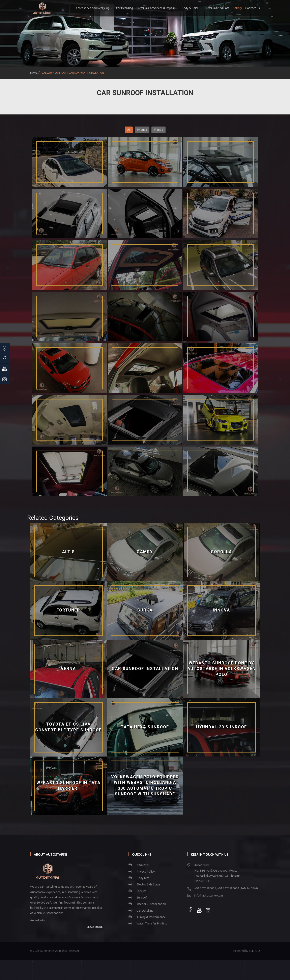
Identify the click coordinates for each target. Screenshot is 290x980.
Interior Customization (151, 904)
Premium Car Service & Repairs (157, 8)
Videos (158, 130)
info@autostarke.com (209, 895)
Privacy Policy (146, 871)
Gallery (237, 8)
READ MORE (95, 927)
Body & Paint (191, 8)
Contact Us (253, 8)
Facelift (141, 891)
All (129, 130)
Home (34, 73)
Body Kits (143, 878)
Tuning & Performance (151, 917)
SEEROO (254, 951)
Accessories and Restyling (94, 8)
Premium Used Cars (217, 8)
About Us (143, 865)
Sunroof (142, 897)
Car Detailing (124, 8)
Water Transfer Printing (152, 923)
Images (142, 130)
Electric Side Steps (149, 884)
